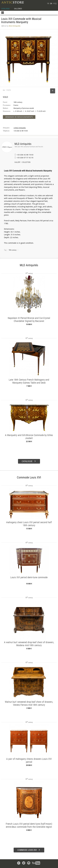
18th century (12, 250)
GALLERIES (18, 9)
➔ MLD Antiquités (20, 128)
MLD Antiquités (23, 144)
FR (48, 3)
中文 (55, 3)
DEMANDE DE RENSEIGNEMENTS (19, 117)
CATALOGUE (5, 9)
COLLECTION (26, 162)
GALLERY (17, 162)
